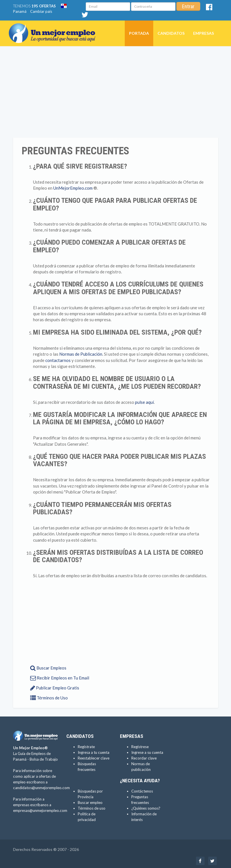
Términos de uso (92, 808)
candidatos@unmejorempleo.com (41, 788)
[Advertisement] (115, 92)
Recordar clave (144, 758)
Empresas (204, 33)
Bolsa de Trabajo (44, 759)
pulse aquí (144, 402)
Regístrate (86, 747)
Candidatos (171, 33)
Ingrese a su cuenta (147, 752)
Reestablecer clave (94, 758)
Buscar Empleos (48, 668)
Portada (139, 33)
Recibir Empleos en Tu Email (60, 678)
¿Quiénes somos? (146, 808)
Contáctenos (142, 791)
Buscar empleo (90, 803)
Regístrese (140, 747)
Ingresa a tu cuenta (94, 752)
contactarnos (58, 360)
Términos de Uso (49, 698)
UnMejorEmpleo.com (73, 188)
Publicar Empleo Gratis (55, 688)
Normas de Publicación (81, 354)
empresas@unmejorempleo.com (40, 810)
